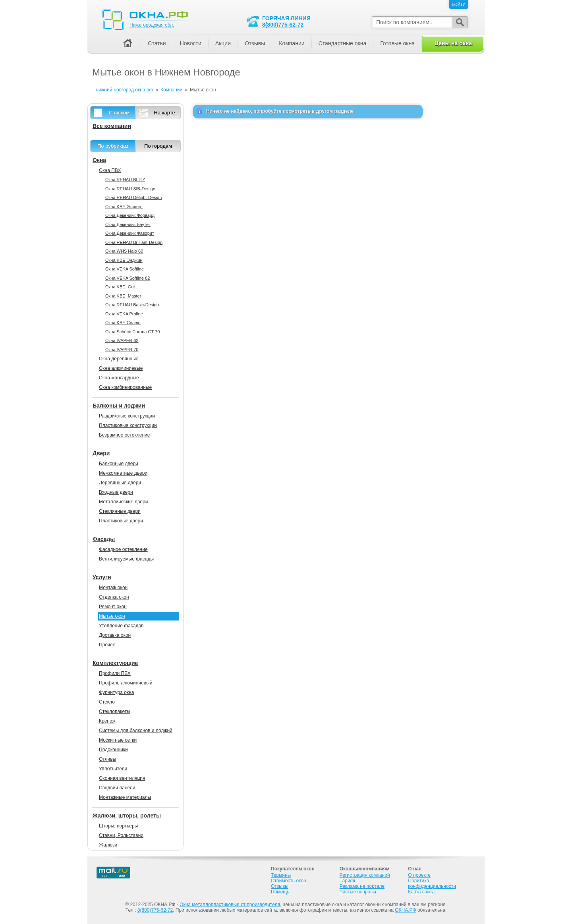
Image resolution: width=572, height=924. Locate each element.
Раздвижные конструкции (127, 416)
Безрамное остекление (124, 435)
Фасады (104, 539)
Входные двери (116, 492)
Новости (191, 43)
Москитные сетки (118, 740)
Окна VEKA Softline (125, 269)
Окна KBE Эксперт (124, 207)
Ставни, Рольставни (121, 835)
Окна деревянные (119, 359)
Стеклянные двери (120, 511)
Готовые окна (397, 43)
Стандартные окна (343, 43)
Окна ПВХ (110, 170)
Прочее (107, 645)
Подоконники (113, 750)
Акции (223, 43)
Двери (101, 453)
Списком (119, 113)
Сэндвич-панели (117, 788)
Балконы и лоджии (119, 406)
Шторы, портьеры (118, 826)
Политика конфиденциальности (432, 883)
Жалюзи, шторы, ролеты (127, 816)
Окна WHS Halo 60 (124, 251)
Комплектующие (115, 663)
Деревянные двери (120, 483)
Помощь (280, 892)
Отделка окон (114, 597)
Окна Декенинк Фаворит (130, 233)
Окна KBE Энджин (124, 260)
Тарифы (349, 881)
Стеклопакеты (115, 711)
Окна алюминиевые (121, 368)
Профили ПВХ (115, 673)
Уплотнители (113, 769)
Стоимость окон (289, 881)
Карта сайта (421, 892)
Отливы (107, 759)
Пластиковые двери (121, 521)
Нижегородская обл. (152, 25)
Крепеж (107, 721)
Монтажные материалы (125, 797)
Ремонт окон (113, 607)
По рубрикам (113, 146)
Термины (281, 875)
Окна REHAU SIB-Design (130, 189)
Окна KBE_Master (123, 296)
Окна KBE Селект (123, 323)
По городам (158, 146)
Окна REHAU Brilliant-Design (134, 242)
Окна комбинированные (125, 387)
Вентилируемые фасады (126, 559)
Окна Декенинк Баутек (128, 224)
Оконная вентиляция (122, 778)
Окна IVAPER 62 (122, 340)
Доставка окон (115, 635)
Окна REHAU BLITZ (125, 180)
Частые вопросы (358, 892)
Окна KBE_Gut (120, 287)
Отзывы (255, 43)
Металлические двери (123, 502)
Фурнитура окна (116, 692)
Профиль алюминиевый (126, 683)
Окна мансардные (119, 378)
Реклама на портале (362, 886)
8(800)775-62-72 (283, 25)
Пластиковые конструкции (128, 425)
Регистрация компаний (365, 875)
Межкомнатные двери (123, 473)
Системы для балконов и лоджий (136, 731)
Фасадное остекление (123, 549)
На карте (164, 113)
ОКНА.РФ (405, 910)
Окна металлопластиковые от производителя (230, 905)
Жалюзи (108, 845)
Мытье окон (112, 616)
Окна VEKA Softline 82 (128, 278)
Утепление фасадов (121, 626)
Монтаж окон (113, 588)
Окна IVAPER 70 (122, 350)
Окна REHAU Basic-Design (132, 305)
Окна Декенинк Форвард (130, 215)
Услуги (102, 577)
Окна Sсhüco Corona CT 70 (132, 332)
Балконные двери (119, 464)
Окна (99, 160)
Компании (292, 43)
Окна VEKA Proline (124, 314)
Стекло (107, 702)
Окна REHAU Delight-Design (133, 197)
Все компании (112, 126)
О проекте (419, 875)
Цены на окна (453, 43)
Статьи (157, 43)
